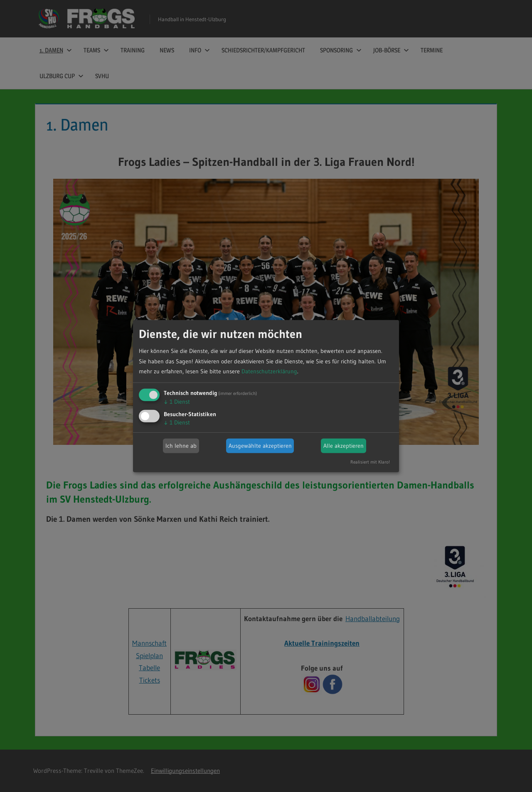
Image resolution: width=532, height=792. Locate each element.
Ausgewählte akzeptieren (260, 446)
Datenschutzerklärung (269, 371)
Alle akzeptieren (344, 446)
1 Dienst (177, 402)
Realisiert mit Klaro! (370, 462)
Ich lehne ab (181, 446)
